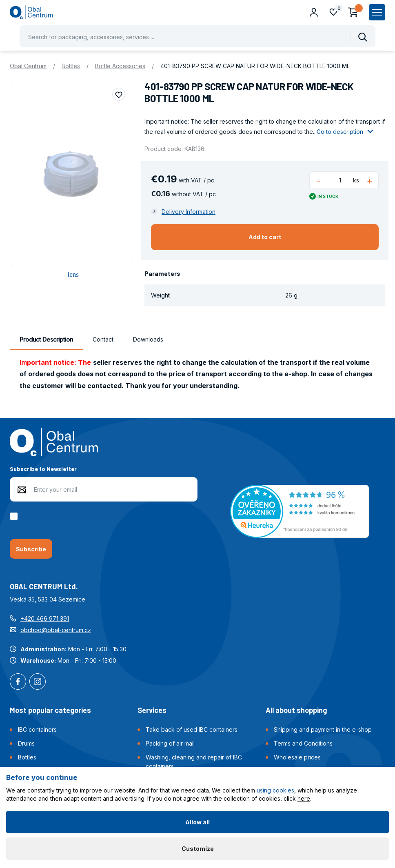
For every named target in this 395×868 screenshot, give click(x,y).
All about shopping (296, 710)
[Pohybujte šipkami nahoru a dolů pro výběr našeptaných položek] (197, 36)
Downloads (148, 339)
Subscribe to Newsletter (43, 469)
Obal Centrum (28, 66)
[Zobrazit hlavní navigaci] (377, 12)
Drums (26, 743)
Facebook (18, 682)
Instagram (38, 682)
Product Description (46, 339)
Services (152, 710)
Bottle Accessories (120, 66)
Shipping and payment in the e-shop (323, 729)
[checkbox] (15, 516)
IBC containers (37, 729)
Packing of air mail (170, 743)
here (304, 798)
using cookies (275, 790)
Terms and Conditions (303, 743)
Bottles (71, 66)
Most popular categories (50, 710)
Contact (103, 339)
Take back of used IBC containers (192, 729)
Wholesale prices (297, 757)
